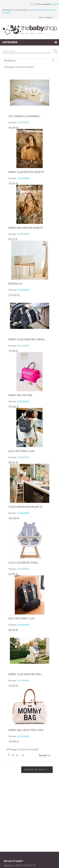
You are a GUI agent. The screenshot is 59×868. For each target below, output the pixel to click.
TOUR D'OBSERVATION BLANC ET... (26, 507)
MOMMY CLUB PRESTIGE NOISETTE (26, 172)
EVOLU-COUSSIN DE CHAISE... (24, 563)
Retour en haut (37, 770)
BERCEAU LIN (15, 284)
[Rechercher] (27, 51)
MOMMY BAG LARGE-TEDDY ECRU (26, 730)
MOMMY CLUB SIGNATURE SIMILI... (26, 674)
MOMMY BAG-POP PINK (20, 395)
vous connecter (35, 10)
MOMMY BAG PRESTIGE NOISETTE (26, 228)
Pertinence (29, 61)
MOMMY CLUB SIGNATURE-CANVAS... (27, 340)
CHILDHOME (23, 122)
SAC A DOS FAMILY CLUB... (22, 451)
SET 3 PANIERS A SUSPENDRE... (25, 116)
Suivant (45, 756)
